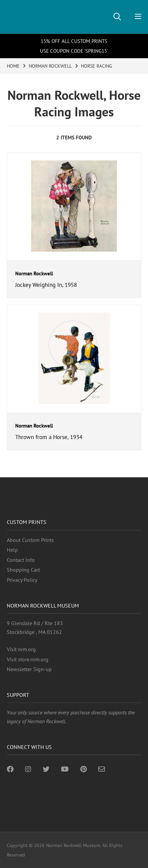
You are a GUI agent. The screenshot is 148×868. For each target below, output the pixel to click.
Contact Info (21, 560)
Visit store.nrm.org (28, 659)
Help (12, 550)
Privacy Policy (22, 580)
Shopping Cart (23, 570)
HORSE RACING (97, 66)
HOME (13, 66)
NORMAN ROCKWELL (50, 66)
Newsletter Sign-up (29, 669)
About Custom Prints (30, 540)
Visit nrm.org (21, 649)
